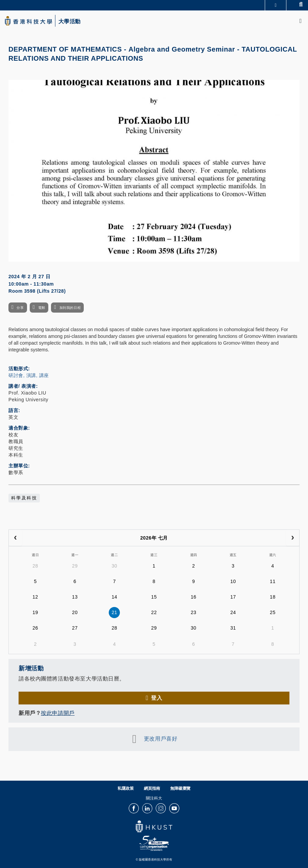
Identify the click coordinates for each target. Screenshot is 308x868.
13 (75, 597)
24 (233, 612)
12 (35, 597)
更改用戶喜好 (161, 739)
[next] (293, 538)
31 (233, 628)
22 (154, 612)
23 (194, 612)
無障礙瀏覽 (180, 788)
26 (35, 628)
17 (233, 597)
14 (114, 597)
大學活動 (70, 22)
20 (75, 612)
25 (273, 612)
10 (233, 581)
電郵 (42, 308)
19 (35, 612)
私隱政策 (126, 788)
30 (114, 566)
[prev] (15, 538)
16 (194, 597)
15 (154, 597)
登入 (157, 698)
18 (273, 597)
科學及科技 (24, 498)
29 (75, 566)
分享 (20, 308)
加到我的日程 (70, 308)
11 (273, 581)
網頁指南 (152, 788)
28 (35, 566)
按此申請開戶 (58, 713)
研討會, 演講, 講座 (29, 375)
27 (75, 628)
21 (114, 612)
